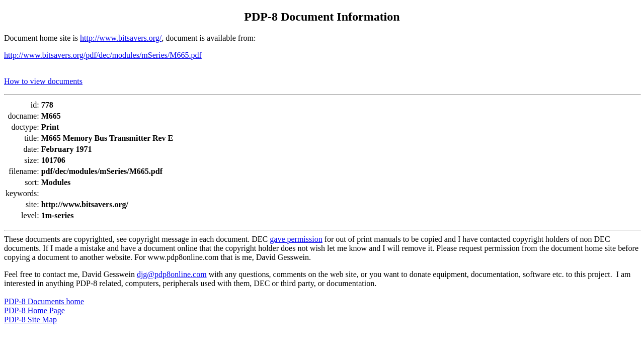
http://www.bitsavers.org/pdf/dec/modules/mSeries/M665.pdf (103, 55)
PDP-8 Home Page (34, 310)
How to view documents (43, 81)
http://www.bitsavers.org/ (121, 38)
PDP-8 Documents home (44, 301)
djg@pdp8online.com (172, 274)
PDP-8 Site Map (30, 320)
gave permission (296, 239)
